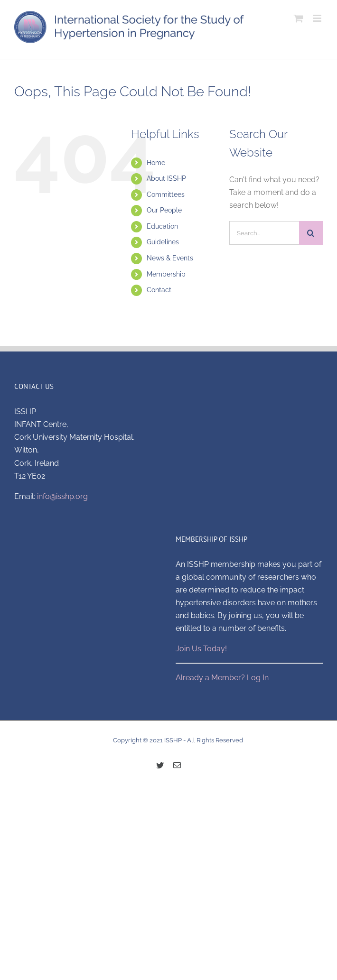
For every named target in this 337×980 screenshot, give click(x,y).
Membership (166, 274)
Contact (159, 290)
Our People (164, 210)
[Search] (311, 233)
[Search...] (264, 233)
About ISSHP (166, 178)
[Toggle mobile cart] (299, 18)
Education (162, 226)
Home (156, 163)
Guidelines (163, 242)
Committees (166, 194)
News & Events (170, 258)
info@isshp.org (62, 496)
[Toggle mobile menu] (318, 18)
